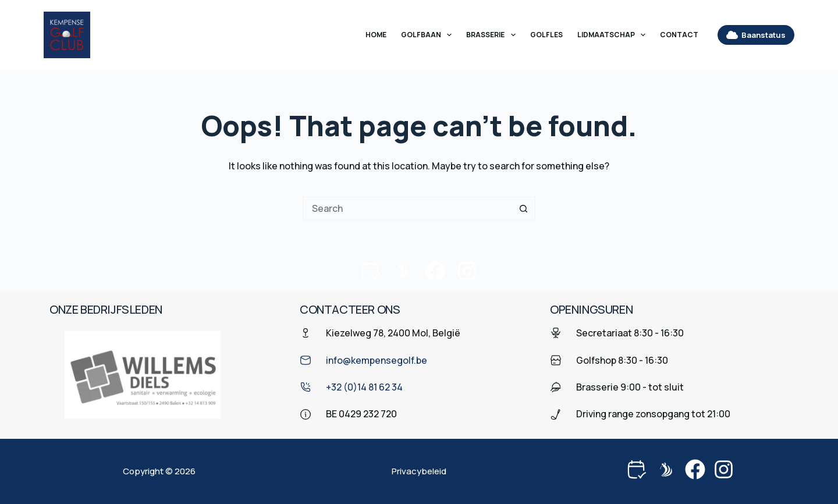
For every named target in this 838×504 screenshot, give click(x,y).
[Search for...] (407, 208)
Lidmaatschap (614, 35)
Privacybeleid (419, 471)
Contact (679, 35)
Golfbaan (429, 35)
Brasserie (493, 35)
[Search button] (524, 208)
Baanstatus (756, 35)
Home (376, 35)
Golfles (546, 35)
